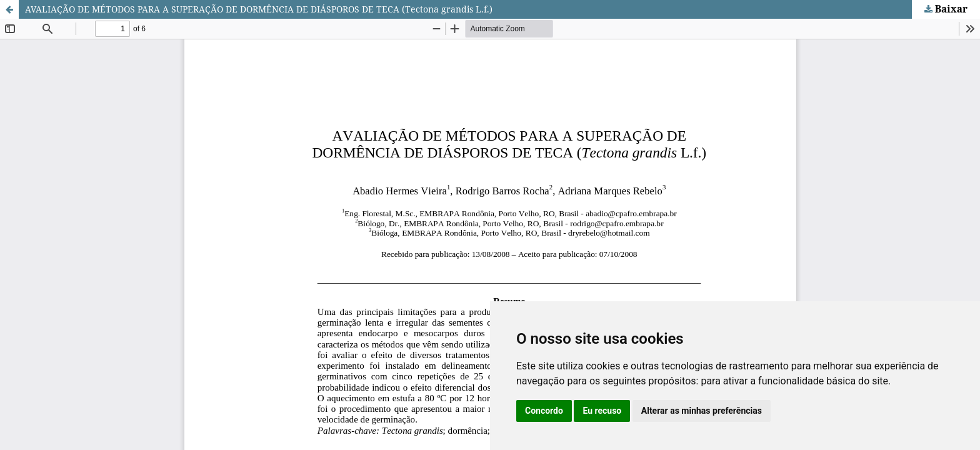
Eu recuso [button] (602, 411)
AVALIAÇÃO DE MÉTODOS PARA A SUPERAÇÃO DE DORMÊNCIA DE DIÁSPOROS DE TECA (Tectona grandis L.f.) (259, 9)
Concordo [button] (544, 411)
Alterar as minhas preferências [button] (702, 411)
